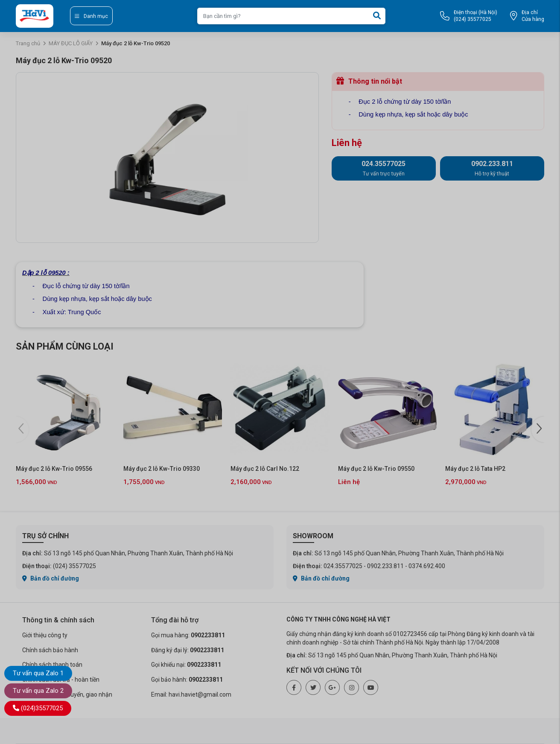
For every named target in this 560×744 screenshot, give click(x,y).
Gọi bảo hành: (187, 680)
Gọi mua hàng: (188, 635)
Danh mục (91, 16)
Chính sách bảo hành (50, 650)
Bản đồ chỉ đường (51, 578)
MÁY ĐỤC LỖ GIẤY (71, 43)
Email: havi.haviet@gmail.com (191, 694)
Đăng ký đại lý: (188, 650)
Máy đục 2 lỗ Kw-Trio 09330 (162, 469)
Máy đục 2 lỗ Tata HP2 (475, 469)
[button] (538, 429)
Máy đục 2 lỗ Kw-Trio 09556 (54, 469)
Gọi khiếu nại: (186, 665)
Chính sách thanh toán (52, 665)
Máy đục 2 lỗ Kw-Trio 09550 (376, 469)
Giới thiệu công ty (45, 635)
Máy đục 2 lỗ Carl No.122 (265, 469)
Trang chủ (28, 43)
